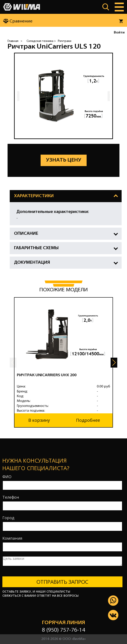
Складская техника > (41, 41)
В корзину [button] (39, 420)
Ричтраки (65, 41)
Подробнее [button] (88, 420)
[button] (114, 363)
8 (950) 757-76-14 (63, 630)
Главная (13, 41)
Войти (119, 33)
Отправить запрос (62, 582)
